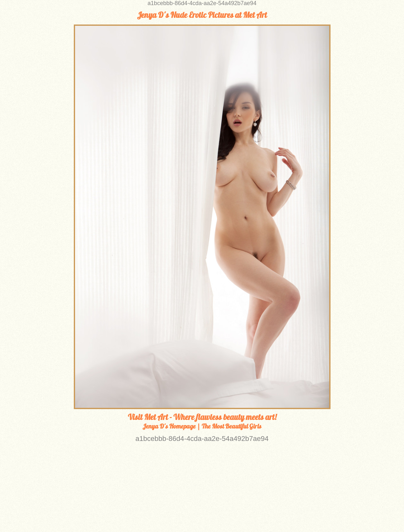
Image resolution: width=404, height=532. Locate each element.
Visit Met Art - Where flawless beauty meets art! (202, 417)
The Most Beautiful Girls (232, 426)
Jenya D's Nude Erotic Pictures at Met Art (202, 15)
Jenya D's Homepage (169, 426)
